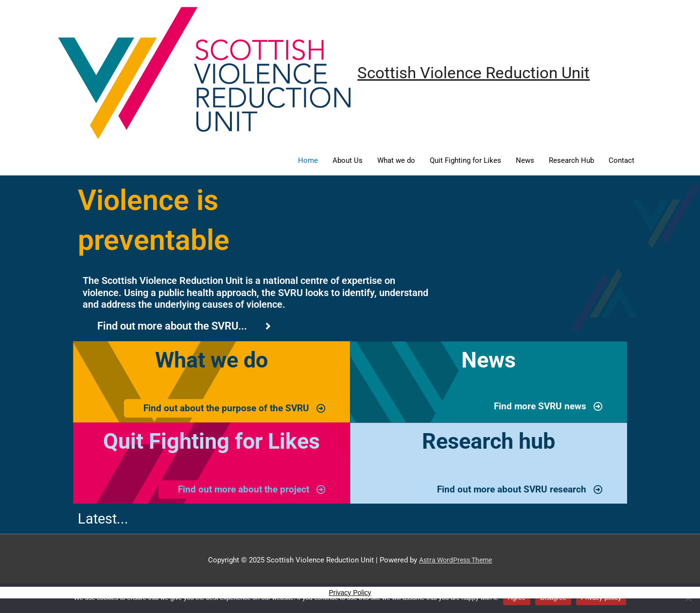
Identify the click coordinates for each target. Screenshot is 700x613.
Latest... (105, 520)
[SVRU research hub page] (517, 491)
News (525, 161)
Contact (621, 161)
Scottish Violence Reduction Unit (481, 73)
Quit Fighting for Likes (465, 161)
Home (308, 161)
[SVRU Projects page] (232, 409)
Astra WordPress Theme (456, 561)
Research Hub (571, 161)
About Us (348, 161)
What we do (396, 161)
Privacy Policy (350, 594)
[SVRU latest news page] (546, 407)
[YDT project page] (249, 491)
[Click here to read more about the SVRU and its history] (184, 327)
